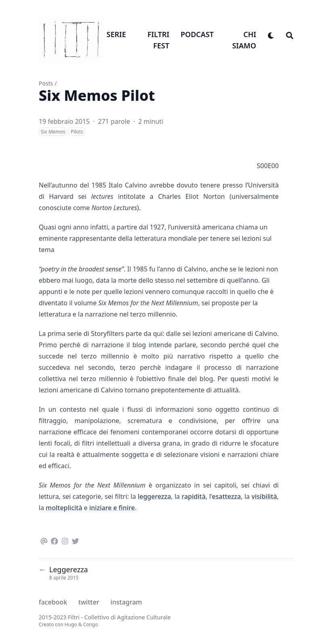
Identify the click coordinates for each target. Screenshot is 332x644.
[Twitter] (75, 540)
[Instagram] (65, 540)
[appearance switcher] (271, 34)
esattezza (226, 496)
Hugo (71, 624)
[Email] (44, 540)
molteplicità (64, 508)
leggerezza (154, 496)
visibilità (264, 496)
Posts (46, 83)
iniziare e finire (112, 508)
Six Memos (53, 132)
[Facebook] (54, 540)
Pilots (77, 132)
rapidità (193, 496)
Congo (91, 624)
